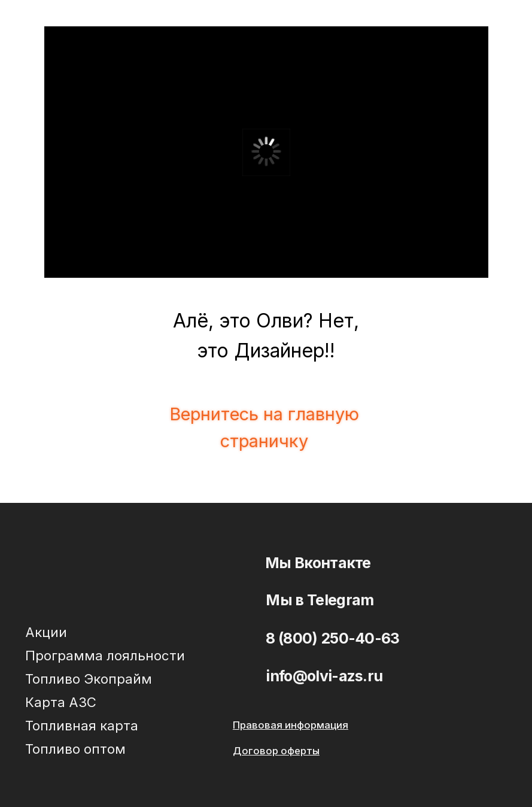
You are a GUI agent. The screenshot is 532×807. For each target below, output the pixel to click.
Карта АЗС (61, 702)
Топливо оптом (75, 749)
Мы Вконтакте (318, 563)
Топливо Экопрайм (89, 679)
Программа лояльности (105, 655)
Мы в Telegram (320, 600)
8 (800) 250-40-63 (332, 638)
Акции (46, 632)
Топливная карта (82, 725)
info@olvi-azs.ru (324, 676)
